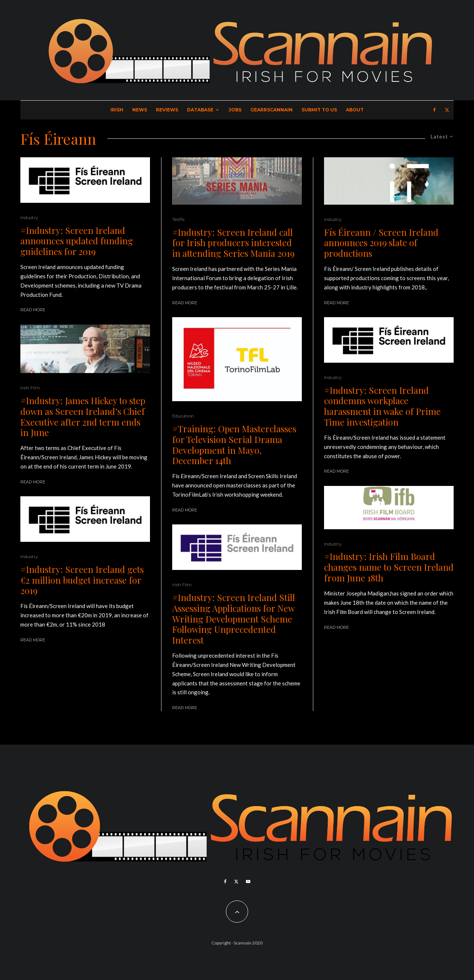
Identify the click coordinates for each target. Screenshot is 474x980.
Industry (29, 217)
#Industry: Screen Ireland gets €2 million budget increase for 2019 (82, 580)
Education (183, 416)
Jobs (235, 110)
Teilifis (178, 219)
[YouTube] (248, 882)
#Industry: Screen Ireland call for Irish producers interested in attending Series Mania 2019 (233, 243)
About (355, 110)
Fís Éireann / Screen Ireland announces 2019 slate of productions (381, 243)
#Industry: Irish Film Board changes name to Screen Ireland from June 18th (389, 567)
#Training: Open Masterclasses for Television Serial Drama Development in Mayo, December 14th (234, 445)
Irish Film (30, 388)
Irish (117, 110)
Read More (33, 310)
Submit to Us (319, 110)
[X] (447, 110)
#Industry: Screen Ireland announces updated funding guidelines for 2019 (77, 241)
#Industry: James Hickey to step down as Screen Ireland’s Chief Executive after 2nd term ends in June (83, 417)
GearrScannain (271, 110)
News (140, 110)
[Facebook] (435, 110)
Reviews (167, 110)
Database (200, 110)
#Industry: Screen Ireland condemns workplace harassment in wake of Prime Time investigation (382, 406)
